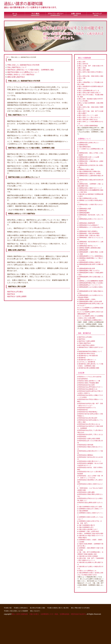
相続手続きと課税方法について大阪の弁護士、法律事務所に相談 (31, 70)
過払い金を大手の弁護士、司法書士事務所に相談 (90, 96)
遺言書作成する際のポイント (87, 360)
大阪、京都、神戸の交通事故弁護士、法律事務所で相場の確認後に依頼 (90, 553)
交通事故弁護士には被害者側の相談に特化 (90, 177)
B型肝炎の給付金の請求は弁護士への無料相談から (90, 415)
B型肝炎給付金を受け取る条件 (88, 418)
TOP (7, 57)
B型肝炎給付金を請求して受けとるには (91, 434)
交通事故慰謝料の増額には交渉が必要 (90, 301)
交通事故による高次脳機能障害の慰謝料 (91, 281)
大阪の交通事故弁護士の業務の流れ (90, 171)
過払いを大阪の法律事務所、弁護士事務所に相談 (90, 104)
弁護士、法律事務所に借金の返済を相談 (91, 533)
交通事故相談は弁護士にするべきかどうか (90, 220)
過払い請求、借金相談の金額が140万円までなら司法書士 (90, 100)
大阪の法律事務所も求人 (86, 527)
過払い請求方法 (83, 64)
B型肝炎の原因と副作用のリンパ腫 (89, 381)
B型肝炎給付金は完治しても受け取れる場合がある (90, 431)
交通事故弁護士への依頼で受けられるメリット (90, 206)
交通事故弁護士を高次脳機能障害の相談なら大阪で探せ (90, 191)
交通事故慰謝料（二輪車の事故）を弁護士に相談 (90, 253)
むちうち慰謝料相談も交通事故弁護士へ (91, 320)
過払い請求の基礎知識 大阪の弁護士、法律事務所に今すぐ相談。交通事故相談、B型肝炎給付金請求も (49, 614)
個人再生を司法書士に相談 (37, 608)
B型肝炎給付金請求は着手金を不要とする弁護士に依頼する (90, 392)
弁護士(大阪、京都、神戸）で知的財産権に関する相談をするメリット (91, 559)
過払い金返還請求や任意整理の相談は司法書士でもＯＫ (90, 87)
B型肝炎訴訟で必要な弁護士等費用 (89, 439)
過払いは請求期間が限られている (89, 91)
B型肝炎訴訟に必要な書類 (87, 492)
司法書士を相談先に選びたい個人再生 (58, 608)
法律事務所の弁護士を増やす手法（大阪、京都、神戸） (90, 522)
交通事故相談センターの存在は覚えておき (90, 228)
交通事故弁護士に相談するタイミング (90, 188)
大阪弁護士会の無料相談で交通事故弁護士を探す (90, 195)
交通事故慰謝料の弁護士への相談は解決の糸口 (90, 274)
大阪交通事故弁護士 (85, 147)
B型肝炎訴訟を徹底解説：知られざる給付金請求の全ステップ (90, 464)
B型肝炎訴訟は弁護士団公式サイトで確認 (90, 452)
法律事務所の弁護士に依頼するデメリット (90, 514)
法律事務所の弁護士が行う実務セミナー (91, 509)
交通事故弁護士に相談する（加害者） (90, 174)
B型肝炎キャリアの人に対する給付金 (90, 377)
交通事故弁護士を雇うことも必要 (89, 157)
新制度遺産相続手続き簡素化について (90, 351)
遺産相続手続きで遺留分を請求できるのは (90, 348)
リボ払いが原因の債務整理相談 (88, 126)
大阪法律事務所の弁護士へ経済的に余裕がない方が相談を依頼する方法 (90, 574)
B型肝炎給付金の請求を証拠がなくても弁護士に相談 (90, 421)
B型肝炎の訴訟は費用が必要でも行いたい (90, 504)
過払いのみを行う (35, 611)
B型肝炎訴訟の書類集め (86, 455)
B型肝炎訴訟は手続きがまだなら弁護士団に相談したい (90, 499)
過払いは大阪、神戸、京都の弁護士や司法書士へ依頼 (90, 67)
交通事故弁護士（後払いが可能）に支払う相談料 (90, 154)
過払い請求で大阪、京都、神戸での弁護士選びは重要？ (90, 112)
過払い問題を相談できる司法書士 (80, 608)
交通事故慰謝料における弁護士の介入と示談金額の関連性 (90, 296)
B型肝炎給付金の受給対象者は (88, 412)
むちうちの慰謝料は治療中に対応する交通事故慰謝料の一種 (90, 313)
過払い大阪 (82, 78)
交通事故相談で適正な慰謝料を (88, 231)
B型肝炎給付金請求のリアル (87, 408)
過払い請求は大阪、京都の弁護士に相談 (91, 76)
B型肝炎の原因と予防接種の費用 (89, 383)
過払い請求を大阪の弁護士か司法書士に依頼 (90, 73)
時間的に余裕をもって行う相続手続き (21, 75)
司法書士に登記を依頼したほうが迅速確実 (16, 611)
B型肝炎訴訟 (82, 437)
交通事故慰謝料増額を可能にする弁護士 (91, 283)
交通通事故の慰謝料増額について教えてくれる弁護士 (90, 259)
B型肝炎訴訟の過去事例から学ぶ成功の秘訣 (90, 481)
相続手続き (11, 294)
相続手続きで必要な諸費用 (17, 296)
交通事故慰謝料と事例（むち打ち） (90, 271)
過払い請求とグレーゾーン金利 (88, 115)
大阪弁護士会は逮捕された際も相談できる (90, 563)
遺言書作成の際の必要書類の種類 (89, 368)
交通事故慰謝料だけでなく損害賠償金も (91, 256)
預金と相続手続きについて (17, 67)
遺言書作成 (82, 358)
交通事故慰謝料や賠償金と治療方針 (90, 262)
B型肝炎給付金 (83, 410)
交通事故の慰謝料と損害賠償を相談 (90, 248)
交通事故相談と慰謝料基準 (87, 223)
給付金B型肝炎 (83, 379)
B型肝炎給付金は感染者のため (88, 389)
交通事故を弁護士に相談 (86, 169)
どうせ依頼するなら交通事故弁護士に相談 (90, 150)
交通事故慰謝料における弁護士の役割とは (90, 288)
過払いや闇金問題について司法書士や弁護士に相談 (90, 83)
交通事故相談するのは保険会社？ (89, 225)
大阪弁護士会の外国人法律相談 (88, 556)
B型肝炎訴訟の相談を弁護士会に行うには (90, 448)
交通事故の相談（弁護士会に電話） (90, 235)
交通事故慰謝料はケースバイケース (90, 285)
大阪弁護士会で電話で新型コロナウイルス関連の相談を (90, 537)
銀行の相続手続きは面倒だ (87, 345)
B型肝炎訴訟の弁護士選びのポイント (90, 461)
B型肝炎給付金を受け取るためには (89, 424)
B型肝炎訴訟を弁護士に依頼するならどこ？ (90, 485)
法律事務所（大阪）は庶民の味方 (89, 531)
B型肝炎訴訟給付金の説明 (87, 385)
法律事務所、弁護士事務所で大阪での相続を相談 (90, 549)
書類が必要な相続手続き (16, 77)
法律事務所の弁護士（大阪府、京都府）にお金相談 (90, 541)
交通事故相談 (83, 211)
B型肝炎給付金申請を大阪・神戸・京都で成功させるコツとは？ (90, 405)
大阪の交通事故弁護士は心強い (88, 198)
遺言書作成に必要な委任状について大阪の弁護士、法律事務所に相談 (90, 365)
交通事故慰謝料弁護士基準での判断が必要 (90, 265)
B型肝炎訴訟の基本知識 (86, 445)
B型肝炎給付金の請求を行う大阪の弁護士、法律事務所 (90, 427)
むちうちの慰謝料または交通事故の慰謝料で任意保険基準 (90, 309)
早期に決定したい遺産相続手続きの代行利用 (23, 65)
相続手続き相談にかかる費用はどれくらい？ (23, 72)
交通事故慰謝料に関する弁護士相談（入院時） (90, 278)
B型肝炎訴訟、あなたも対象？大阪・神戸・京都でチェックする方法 (90, 477)
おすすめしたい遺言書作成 (87, 362)
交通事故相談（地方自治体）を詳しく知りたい (90, 216)
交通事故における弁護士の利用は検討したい (90, 201)
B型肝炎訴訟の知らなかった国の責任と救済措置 (90, 473)
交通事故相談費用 (84, 213)
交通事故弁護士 (83, 145)
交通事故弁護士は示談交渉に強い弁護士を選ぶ (90, 166)
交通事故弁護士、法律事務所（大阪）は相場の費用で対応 (90, 185)
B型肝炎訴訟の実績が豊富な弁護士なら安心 (90, 495)
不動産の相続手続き (85, 343)
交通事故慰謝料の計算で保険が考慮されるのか (90, 292)
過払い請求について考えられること (90, 117)
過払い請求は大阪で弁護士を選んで (90, 93)
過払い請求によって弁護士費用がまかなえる (90, 123)
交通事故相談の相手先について (88, 246)
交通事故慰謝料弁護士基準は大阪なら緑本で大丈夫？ (90, 305)
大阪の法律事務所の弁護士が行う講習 (90, 507)
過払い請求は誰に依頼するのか (88, 119)
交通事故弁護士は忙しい (86, 159)
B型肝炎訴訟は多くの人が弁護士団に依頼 (90, 442)
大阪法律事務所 (83, 511)
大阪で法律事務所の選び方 (87, 525)
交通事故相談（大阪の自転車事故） (90, 233)
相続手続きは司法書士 (15, 292)
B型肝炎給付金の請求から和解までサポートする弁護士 (90, 396)
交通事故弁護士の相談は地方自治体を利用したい (90, 181)
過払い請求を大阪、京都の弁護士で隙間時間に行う (90, 108)
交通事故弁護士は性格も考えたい (89, 143)
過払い (81, 80)
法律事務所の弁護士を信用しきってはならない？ (90, 518)
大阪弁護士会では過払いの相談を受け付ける (90, 568)
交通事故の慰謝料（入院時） (87, 299)
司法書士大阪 (8, 608)
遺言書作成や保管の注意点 (87, 354)
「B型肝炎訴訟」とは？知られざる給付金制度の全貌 (90, 489)
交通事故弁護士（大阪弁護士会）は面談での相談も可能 (90, 162)
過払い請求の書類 (84, 70)
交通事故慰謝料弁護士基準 (87, 268)
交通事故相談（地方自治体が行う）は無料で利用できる (90, 243)
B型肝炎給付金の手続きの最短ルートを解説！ (90, 400)
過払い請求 (82, 62)
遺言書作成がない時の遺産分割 (88, 356)
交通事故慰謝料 (83, 250)
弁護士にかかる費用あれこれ (87, 571)
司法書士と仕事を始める (21, 608)
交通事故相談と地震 (85, 209)
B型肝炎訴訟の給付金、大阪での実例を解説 (90, 468)
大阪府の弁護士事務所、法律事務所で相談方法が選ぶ (90, 545)
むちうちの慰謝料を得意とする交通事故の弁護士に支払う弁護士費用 (90, 317)
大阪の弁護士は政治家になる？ (88, 529)
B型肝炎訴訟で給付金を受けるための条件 (90, 458)
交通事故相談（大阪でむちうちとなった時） (90, 239)
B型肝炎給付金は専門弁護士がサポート (91, 387)
